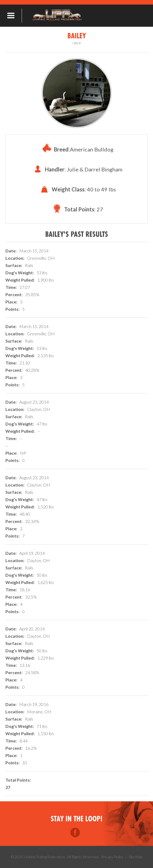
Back (76, 43)
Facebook (75, 832)
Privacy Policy (112, 857)
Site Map (136, 857)
